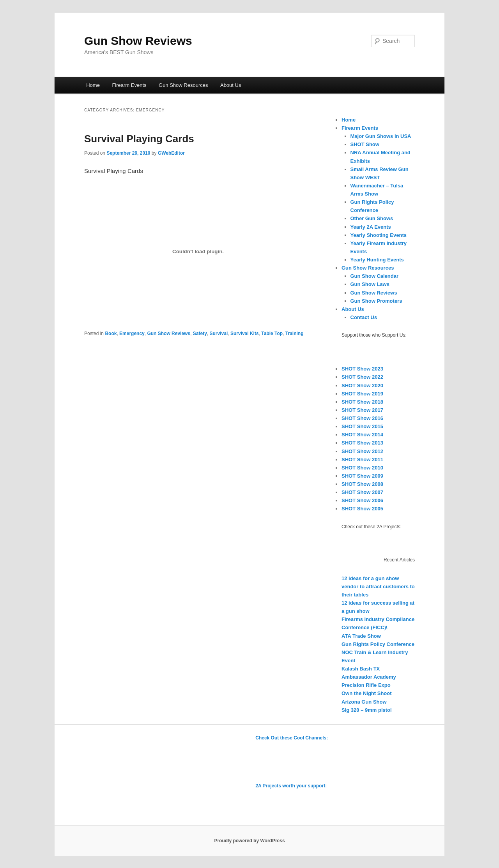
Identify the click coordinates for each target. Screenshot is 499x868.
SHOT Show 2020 (362, 385)
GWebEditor (171, 153)
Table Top (272, 333)
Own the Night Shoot (367, 693)
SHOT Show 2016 (362, 418)
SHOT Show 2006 (362, 500)
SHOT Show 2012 (362, 451)
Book (111, 333)
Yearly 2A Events (371, 227)
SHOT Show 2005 (362, 509)
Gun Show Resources (183, 85)
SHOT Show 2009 (362, 476)
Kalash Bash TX (361, 669)
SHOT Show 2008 (362, 484)
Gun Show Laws (370, 284)
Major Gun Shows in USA (381, 136)
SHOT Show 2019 (362, 394)
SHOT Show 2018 (362, 402)
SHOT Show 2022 (362, 377)
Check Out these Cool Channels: (292, 738)
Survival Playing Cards (139, 139)
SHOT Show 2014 (362, 435)
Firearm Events (129, 85)
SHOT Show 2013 (362, 443)
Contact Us (364, 317)
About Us (231, 85)
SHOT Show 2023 (362, 369)
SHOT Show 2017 (362, 410)
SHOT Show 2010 (362, 468)
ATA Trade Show (361, 636)
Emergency (132, 333)
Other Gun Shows (372, 218)
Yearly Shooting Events (379, 235)
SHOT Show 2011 (362, 460)
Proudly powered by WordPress (249, 841)
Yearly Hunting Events (377, 260)
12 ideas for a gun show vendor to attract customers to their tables (378, 587)
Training (295, 333)
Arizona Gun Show (364, 702)
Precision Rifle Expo (366, 685)
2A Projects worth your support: (291, 786)
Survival (219, 333)
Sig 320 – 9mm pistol (367, 710)
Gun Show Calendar (375, 276)
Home (93, 85)
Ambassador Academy (369, 677)
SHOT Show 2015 (362, 426)
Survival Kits (245, 333)
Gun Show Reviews (138, 41)
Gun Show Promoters (376, 301)
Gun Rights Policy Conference (378, 644)
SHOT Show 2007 (362, 492)
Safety (200, 333)
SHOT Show (365, 144)
